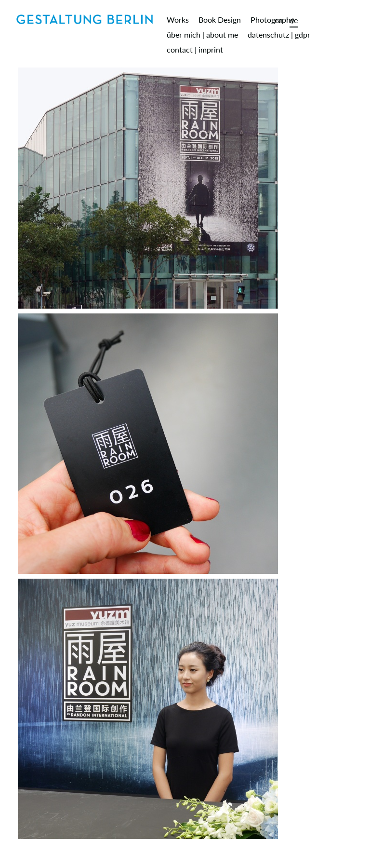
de (294, 20)
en (279, 20)
